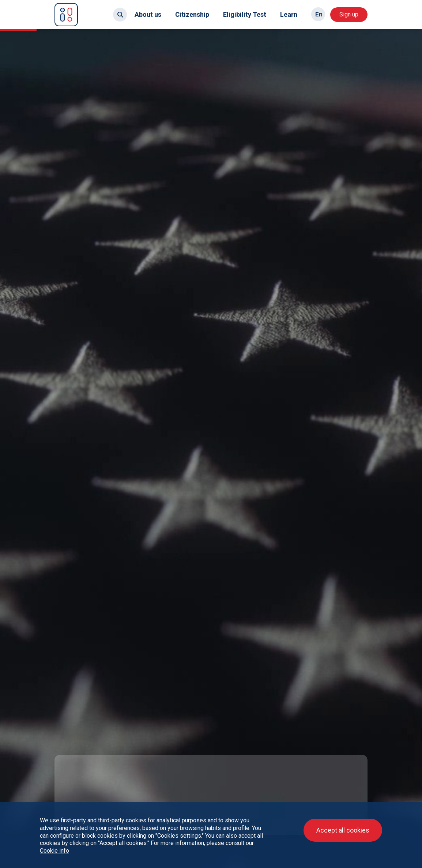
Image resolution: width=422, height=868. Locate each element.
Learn (289, 14)
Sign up (349, 14)
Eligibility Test (245, 14)
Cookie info (54, 851)
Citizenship (192, 14)
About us (148, 14)
